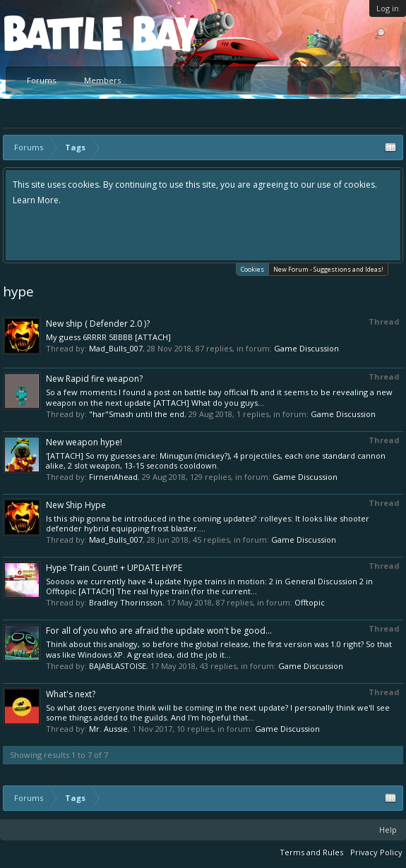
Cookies (252, 269)
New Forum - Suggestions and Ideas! (328, 269)
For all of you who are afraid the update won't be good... (159, 631)
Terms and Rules (311, 852)
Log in (388, 8)
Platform (56, 33)
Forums (41, 80)
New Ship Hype (76, 505)
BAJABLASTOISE (118, 666)
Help (388, 830)
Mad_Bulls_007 (116, 348)
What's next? (71, 694)
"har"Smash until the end (137, 414)
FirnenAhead (113, 477)
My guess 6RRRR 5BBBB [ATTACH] (108, 337)
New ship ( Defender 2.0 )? (98, 324)
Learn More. (37, 200)
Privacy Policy (376, 852)
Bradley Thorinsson (126, 602)
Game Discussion (306, 348)
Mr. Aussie (108, 729)
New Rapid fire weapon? (94, 379)
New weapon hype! (84, 442)
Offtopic (310, 602)
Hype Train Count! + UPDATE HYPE (114, 568)
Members (102, 80)
